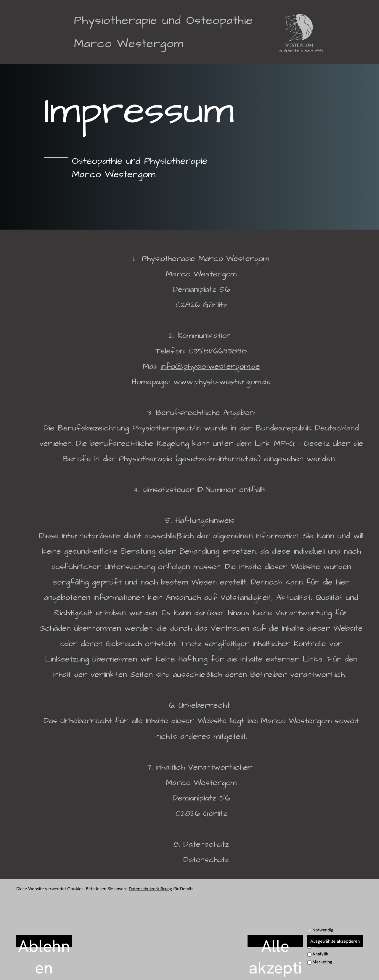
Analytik (320, 954)
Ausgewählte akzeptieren (335, 941)
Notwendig (323, 930)
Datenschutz (206, 860)
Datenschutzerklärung (150, 889)
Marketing (322, 962)
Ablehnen (44, 941)
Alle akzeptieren (275, 941)
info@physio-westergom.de (210, 366)
